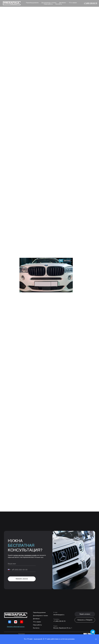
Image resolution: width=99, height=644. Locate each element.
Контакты (59, 4)
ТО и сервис (73, 3)
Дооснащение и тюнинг (40, 616)
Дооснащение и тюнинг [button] (49, 3)
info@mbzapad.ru (59, 615)
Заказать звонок (22, 579)
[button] (85, 614)
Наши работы (48, 4)
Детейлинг (63, 3)
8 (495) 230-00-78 (43, 438)
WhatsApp (33, 440)
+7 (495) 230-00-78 (59, 621)
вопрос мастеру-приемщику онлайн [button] (25, 555)
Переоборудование (32, 3)
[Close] (96, 639)
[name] (22, 564)
